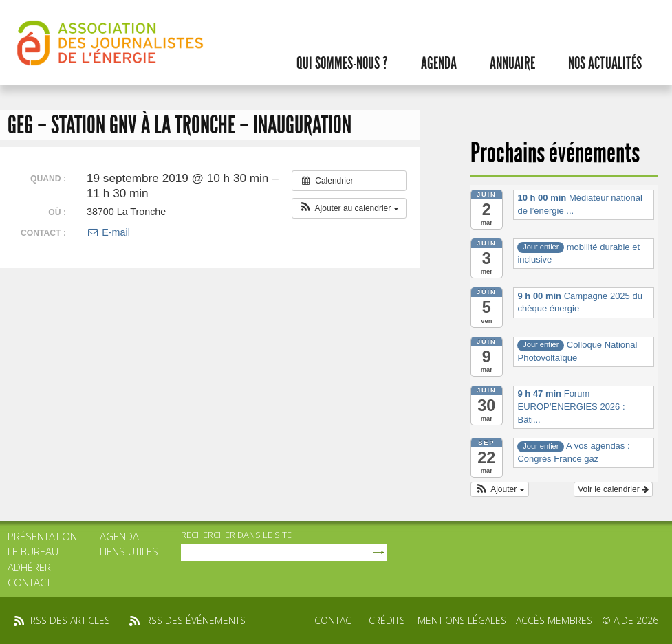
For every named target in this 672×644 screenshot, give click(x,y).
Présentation (42, 536)
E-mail (108, 232)
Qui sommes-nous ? (342, 63)
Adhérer (29, 567)
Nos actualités (605, 63)
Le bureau (33, 551)
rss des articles (70, 620)
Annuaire (512, 63)
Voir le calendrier (613, 489)
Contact (29, 582)
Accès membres (554, 620)
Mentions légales (462, 620)
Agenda (439, 63)
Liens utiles (129, 551)
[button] (349, 208)
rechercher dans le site (236, 535)
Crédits (387, 620)
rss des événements (196, 620)
